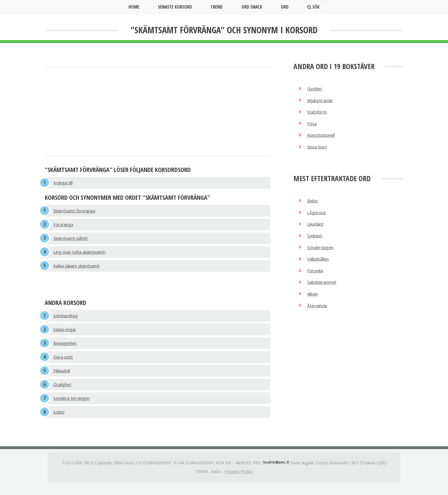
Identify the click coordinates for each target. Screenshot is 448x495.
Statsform (318, 114)
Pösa (313, 126)
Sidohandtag (67, 320)
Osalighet (64, 393)
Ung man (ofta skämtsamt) (81, 255)
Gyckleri (316, 89)
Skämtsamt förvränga (76, 212)
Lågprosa (317, 217)
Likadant (317, 230)
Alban (314, 303)
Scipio (60, 422)
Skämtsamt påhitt (72, 241)
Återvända (318, 316)
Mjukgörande (322, 101)
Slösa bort (318, 150)
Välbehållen (320, 267)
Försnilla (317, 279)
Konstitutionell (323, 138)
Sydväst (316, 242)
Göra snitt (64, 364)
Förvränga (64, 226)
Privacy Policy (239, 482)
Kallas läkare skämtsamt (79, 270)
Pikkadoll (63, 378)
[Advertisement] (157, 112)
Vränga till (64, 183)
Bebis (314, 205)
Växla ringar (66, 335)
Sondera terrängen (74, 407)
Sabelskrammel (324, 291)
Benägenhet (67, 349)
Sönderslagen (322, 254)
